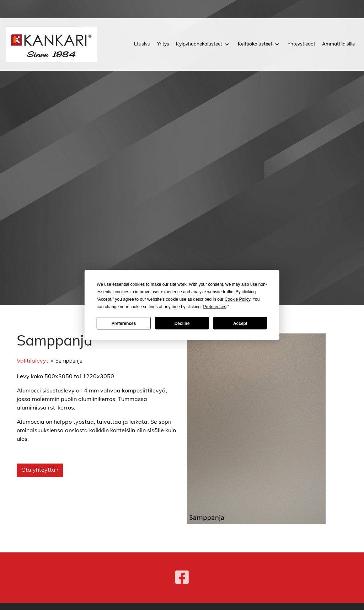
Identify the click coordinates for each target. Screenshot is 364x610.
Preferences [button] (215, 307)
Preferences (124, 323)
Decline (182, 323)
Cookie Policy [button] (237, 299)
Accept (240, 323)
